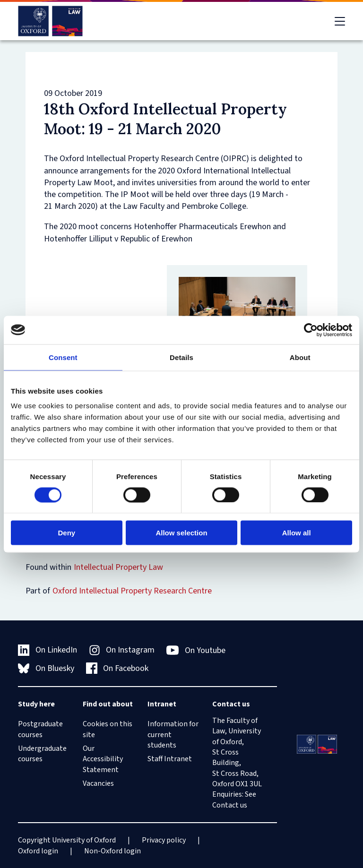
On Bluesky (46, 668)
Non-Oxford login (112, 851)
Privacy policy (164, 840)
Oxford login (38, 851)
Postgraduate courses (40, 729)
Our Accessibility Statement (103, 759)
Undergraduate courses (42, 754)
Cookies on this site (108, 729)
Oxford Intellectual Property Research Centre (132, 591)
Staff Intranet (170, 759)
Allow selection (181, 533)
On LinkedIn (48, 650)
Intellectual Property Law (118, 567)
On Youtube (196, 650)
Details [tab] (181, 357)
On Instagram (122, 650)
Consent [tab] (63, 357)
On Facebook (117, 668)
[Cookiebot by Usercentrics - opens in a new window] (311, 330)
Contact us (230, 805)
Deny (66, 533)
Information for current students (173, 735)
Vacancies (98, 783)
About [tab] (300, 357)
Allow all (297, 533)
